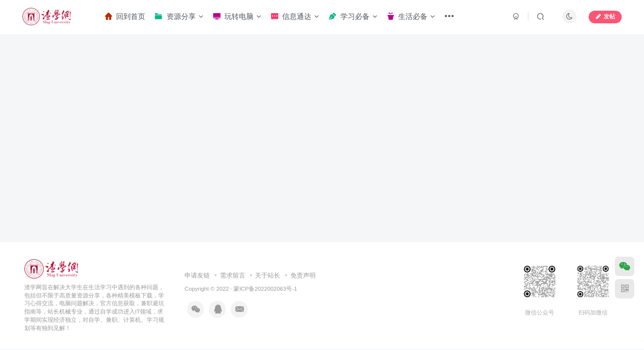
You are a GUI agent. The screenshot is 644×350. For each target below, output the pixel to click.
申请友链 (197, 275)
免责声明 (303, 275)
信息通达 (295, 16)
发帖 (605, 17)
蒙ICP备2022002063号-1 (265, 289)
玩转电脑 (237, 16)
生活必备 (411, 16)
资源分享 (179, 16)
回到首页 (125, 16)
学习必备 (353, 16)
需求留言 (233, 275)
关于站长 (268, 275)
